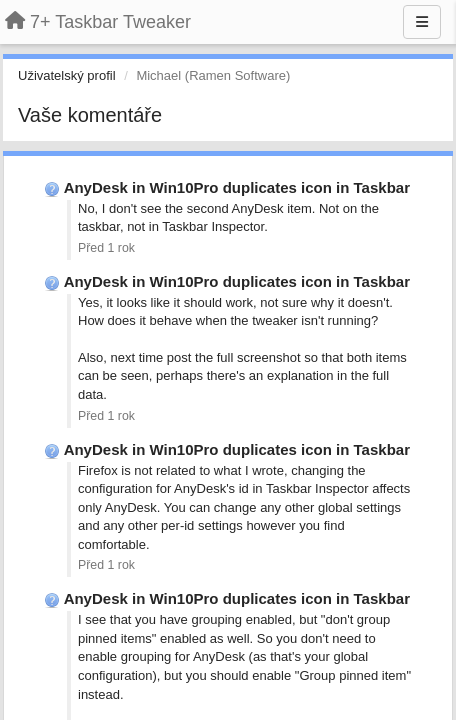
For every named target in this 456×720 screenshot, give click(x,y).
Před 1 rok (106, 248)
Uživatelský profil (67, 75)
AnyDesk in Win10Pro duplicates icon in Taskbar (237, 187)
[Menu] (422, 22)
